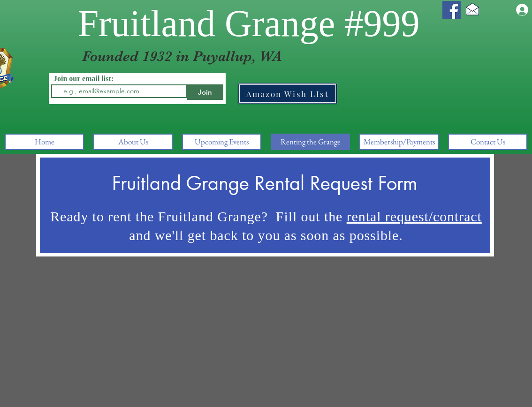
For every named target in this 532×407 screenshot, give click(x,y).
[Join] (205, 92)
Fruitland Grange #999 (249, 23)
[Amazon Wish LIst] (288, 94)
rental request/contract (414, 216)
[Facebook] (452, 10)
